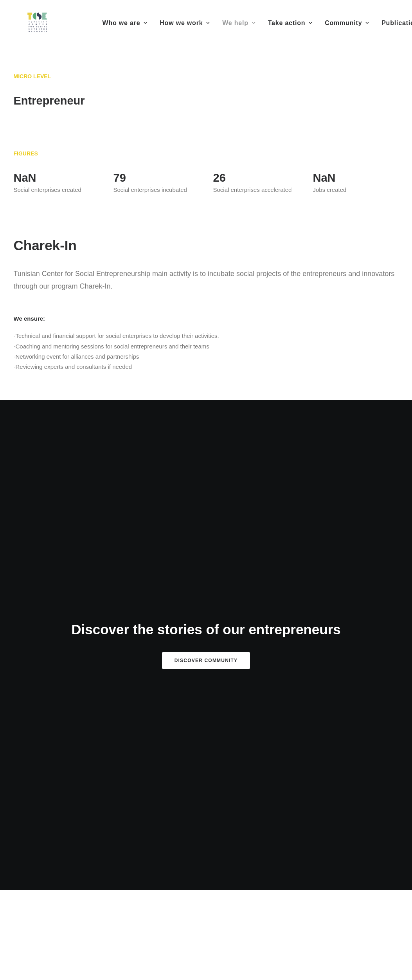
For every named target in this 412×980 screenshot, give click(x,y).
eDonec (259, 933)
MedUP (73, 824)
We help (239, 23)
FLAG (206, 816)
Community (347, 23)
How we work (185, 23)
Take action (290, 23)
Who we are (125, 23)
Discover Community (206, 486)
